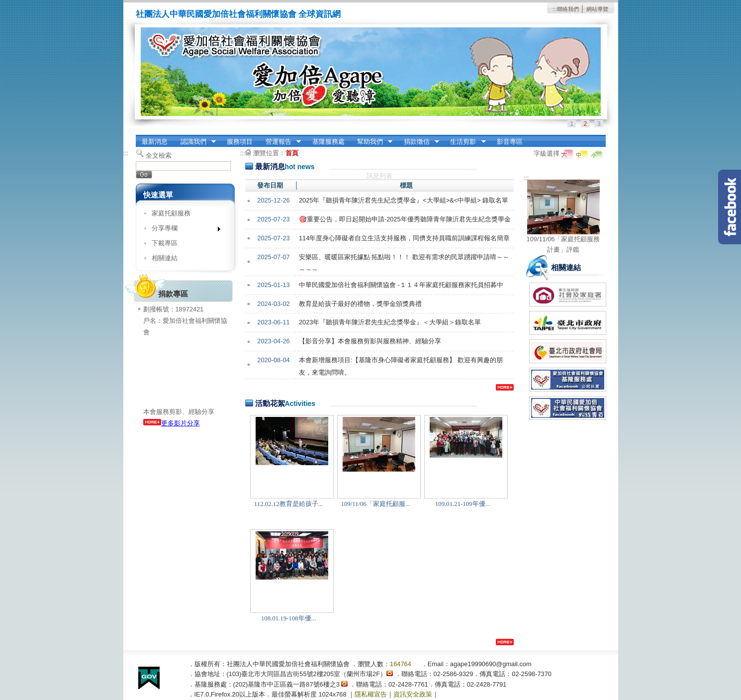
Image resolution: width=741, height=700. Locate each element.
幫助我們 (371, 142)
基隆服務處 (328, 142)
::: (555, 9)
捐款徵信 (418, 142)
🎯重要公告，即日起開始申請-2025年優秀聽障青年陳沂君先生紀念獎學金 (405, 219)
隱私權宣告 (371, 694)
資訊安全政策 (413, 694)
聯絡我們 (568, 9)
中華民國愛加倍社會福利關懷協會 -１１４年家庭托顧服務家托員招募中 (401, 285)
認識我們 (195, 142)
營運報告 (280, 142)
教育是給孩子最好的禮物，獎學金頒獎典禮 (360, 304)
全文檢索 (159, 155)
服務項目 (240, 142)
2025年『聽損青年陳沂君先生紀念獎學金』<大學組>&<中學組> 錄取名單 (404, 200)
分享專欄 (183, 230)
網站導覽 (597, 9)
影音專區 (510, 142)
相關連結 (165, 258)
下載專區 (165, 243)
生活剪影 (465, 142)
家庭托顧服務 (171, 213)
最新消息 (155, 142)
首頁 (292, 153)
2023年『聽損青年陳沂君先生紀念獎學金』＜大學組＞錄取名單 (390, 322)
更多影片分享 (172, 423)
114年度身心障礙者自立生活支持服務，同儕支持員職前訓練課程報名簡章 (404, 238)
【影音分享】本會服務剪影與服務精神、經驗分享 (370, 341)
